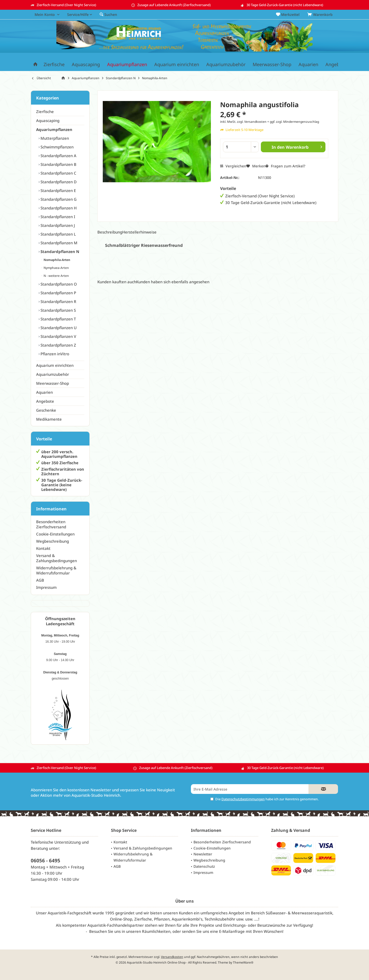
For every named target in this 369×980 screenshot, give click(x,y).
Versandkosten (172, 957)
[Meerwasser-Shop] (272, 64)
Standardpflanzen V (58, 336)
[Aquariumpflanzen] (127, 64)
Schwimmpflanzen (57, 147)
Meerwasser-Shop (53, 383)
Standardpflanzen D (58, 182)
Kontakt (43, 548)
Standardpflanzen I (57, 217)
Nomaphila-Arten (57, 260)
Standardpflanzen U (58, 328)
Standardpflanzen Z (58, 345)
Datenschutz (204, 866)
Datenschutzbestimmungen (243, 799)
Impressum (46, 587)
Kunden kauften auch (117, 282)
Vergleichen (233, 166)
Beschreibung (110, 232)
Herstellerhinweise (139, 232)
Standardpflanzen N (59, 251)
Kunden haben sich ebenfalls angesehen (173, 282)
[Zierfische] (54, 64)
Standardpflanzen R (58, 301)
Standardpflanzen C (58, 173)
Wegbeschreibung (53, 541)
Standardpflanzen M (58, 243)
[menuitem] (321, 15)
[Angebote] (336, 64)
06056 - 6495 (45, 861)
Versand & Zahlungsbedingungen (57, 558)
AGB (40, 580)
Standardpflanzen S (58, 310)
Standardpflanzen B (58, 164)
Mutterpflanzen (54, 138)
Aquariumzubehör (53, 374)
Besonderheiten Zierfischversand (51, 524)
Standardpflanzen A (58, 156)
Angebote (45, 401)
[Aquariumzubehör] (226, 64)
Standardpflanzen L (58, 234)
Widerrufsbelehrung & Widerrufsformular (56, 570)
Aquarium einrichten (55, 365)
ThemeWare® (243, 962)
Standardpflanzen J (57, 225)
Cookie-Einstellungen (55, 534)
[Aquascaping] (86, 64)
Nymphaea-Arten (56, 268)
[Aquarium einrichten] (177, 64)
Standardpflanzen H (58, 208)
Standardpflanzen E (58, 190)
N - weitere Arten (56, 276)
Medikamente (49, 419)
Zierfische (45, 112)
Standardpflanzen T (58, 319)
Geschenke (46, 410)
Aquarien (44, 392)
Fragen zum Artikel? (285, 166)
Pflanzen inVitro (54, 354)
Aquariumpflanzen (54, 129)
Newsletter (203, 854)
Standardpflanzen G (58, 199)
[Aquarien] (308, 64)
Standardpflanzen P (58, 293)
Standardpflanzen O (58, 284)
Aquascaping (48, 120)
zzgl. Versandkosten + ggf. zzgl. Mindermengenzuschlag (278, 122)
